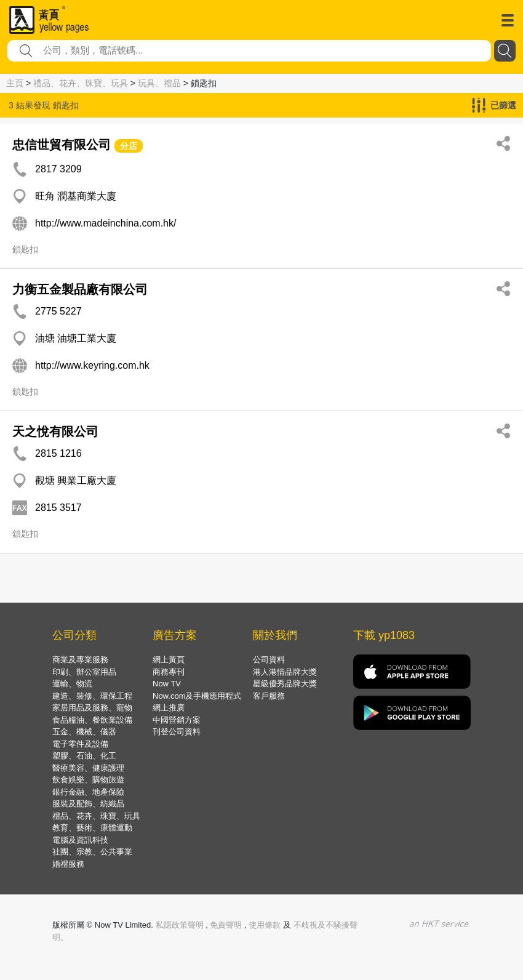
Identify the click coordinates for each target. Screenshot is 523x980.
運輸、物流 (72, 684)
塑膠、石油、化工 (84, 756)
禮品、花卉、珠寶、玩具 (81, 83)
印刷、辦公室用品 (84, 672)
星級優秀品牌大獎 (285, 684)
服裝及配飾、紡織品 (88, 804)
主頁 (15, 83)
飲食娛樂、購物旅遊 (88, 780)
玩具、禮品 (159, 83)
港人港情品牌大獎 (285, 672)
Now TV (167, 684)
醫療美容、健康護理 (88, 768)
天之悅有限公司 (55, 432)
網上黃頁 (169, 660)
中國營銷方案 (177, 720)
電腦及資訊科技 (80, 840)
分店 (129, 146)
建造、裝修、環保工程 (92, 696)
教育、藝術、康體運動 (92, 828)
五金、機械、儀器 (84, 732)
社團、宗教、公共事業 (92, 852)
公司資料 (269, 660)
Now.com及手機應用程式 (197, 696)
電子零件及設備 (80, 744)
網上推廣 (169, 708)
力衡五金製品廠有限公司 (80, 289)
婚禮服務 (68, 864)
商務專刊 (169, 672)
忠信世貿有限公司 (62, 145)
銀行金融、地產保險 (88, 792)
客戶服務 (269, 696)
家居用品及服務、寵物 (92, 708)
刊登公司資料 (177, 732)
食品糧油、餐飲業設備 (92, 720)
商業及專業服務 (80, 660)
